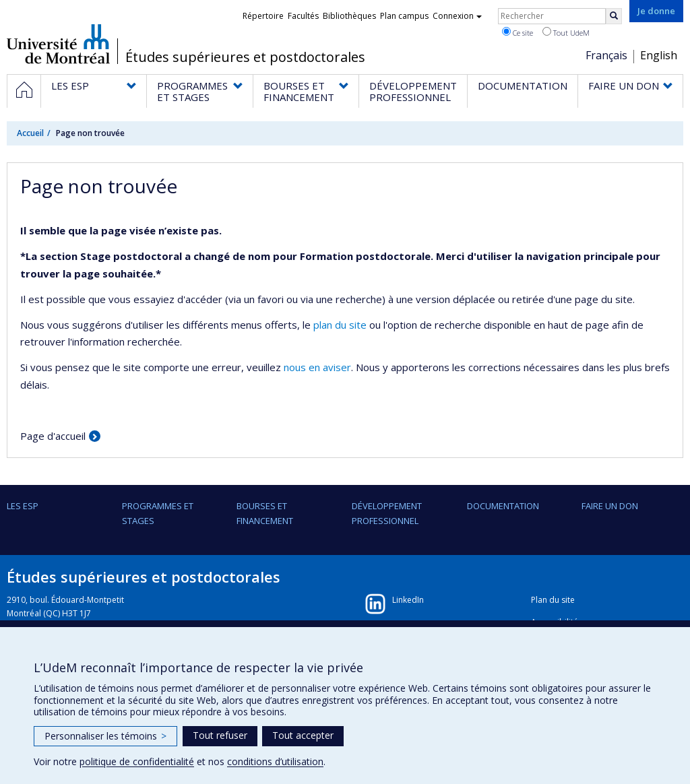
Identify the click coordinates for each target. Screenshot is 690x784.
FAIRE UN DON (610, 506)
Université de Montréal (58, 44)
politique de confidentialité (137, 761)
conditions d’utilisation (275, 761)
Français (606, 55)
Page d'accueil (53, 436)
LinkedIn (408, 600)
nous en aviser (317, 367)
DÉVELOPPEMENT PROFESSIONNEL (387, 513)
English (659, 55)
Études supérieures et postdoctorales (245, 57)
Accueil (30, 133)
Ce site (517, 32)
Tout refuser (220, 735)
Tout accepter (303, 735)
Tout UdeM (566, 32)
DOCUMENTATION (503, 506)
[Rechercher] (614, 16)
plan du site (340, 325)
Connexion (457, 16)
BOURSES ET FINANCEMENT (265, 513)
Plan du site (553, 600)
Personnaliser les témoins (105, 736)
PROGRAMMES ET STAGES (158, 513)
